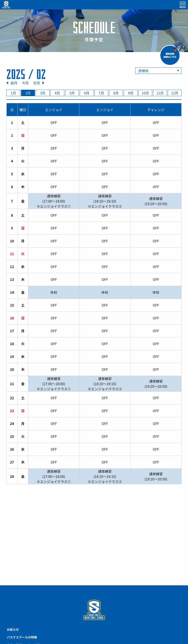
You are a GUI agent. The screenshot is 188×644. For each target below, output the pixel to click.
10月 (145, 93)
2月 (28, 93)
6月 (87, 93)
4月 (57, 93)
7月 (101, 93)
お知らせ (13, 629)
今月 (25, 83)
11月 (160, 93)
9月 (131, 93)
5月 (72, 93)
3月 (43, 93)
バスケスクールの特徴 (22, 637)
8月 (116, 93)
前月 (14, 83)
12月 (175, 93)
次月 (36, 83)
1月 (13, 93)
